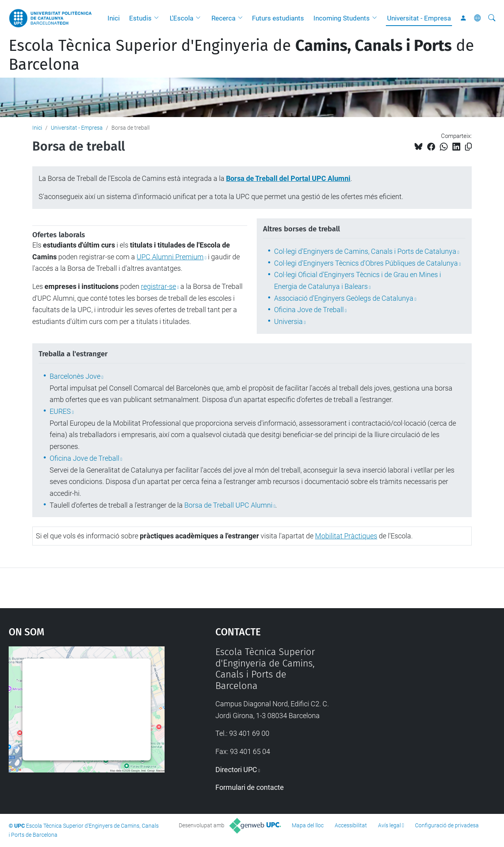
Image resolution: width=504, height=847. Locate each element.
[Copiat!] (468, 147)
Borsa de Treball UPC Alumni (228, 505)
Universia (288, 321)
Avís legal (389, 825)
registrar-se (158, 286)
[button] (158, 18)
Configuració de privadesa (447, 825)
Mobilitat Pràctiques (346, 536)
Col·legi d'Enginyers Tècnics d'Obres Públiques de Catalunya (366, 263)
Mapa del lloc (308, 825)
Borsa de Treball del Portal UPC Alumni (288, 178)
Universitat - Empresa (419, 18)
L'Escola (182, 18)
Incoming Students (342, 18)
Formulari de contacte (250, 787)
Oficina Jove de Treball (309, 310)
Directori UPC (236, 770)
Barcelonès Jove (75, 376)
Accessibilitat (351, 825)
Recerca (223, 18)
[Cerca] (492, 18)
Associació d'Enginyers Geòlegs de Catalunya (344, 298)
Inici (114, 18)
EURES (60, 411)
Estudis (140, 18)
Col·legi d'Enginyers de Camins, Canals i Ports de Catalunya (365, 251)
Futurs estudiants (278, 18)
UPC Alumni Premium (170, 257)
